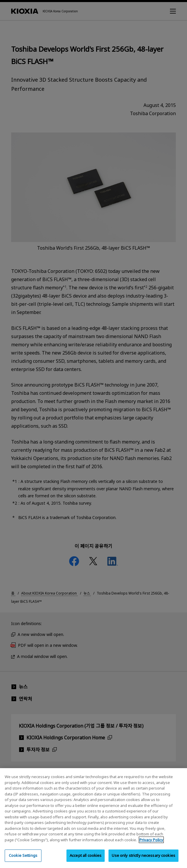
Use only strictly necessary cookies (143, 861)
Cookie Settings (23, 861)
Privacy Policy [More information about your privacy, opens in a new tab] (151, 845)
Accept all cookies (86, 861)
